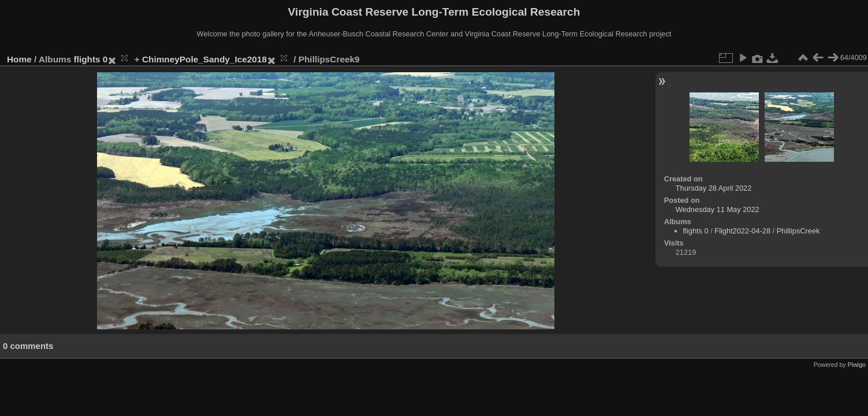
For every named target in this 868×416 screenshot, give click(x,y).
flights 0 (91, 59)
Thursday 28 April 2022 (714, 188)
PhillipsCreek (798, 231)
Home (19, 59)
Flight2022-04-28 (742, 231)
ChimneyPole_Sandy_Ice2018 (204, 59)
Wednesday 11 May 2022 (718, 209)
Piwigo (857, 365)
